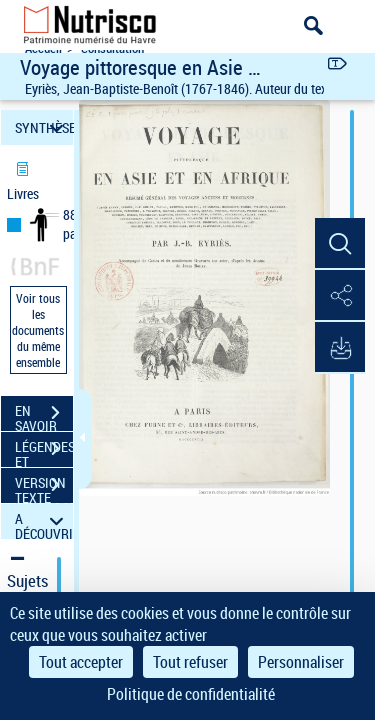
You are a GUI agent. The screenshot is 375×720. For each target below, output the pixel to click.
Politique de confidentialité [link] (191, 694)
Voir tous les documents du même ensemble (38, 330)
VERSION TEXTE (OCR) (44, 487)
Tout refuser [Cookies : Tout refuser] (190, 662)
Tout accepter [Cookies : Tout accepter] (81, 662)
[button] (340, 244)
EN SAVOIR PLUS (44, 415)
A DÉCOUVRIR (44, 521)
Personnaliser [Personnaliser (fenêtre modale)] (301, 662)
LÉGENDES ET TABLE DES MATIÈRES (44, 451)
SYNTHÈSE (44, 127)
